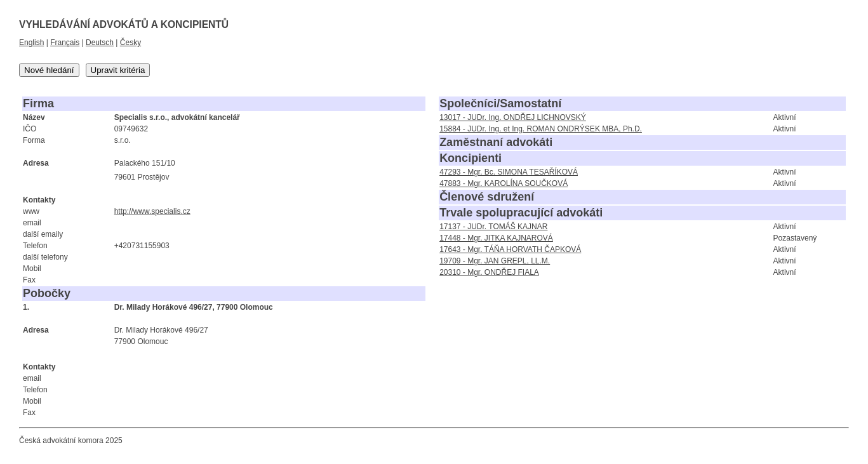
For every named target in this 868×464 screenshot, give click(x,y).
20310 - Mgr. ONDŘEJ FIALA (489, 272)
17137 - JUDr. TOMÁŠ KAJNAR (493, 227)
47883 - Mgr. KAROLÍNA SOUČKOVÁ (504, 183)
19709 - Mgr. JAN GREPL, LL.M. (495, 261)
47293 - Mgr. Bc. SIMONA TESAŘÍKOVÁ (509, 172)
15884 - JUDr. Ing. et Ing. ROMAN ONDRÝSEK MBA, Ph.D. (541, 129)
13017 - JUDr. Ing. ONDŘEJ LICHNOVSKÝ (513, 117)
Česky (130, 43)
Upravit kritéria (118, 70)
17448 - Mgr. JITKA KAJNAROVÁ (496, 238)
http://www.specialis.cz (152, 211)
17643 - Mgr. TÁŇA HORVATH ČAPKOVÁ (510, 249)
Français (65, 43)
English (31, 43)
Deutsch (100, 43)
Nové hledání (49, 70)
